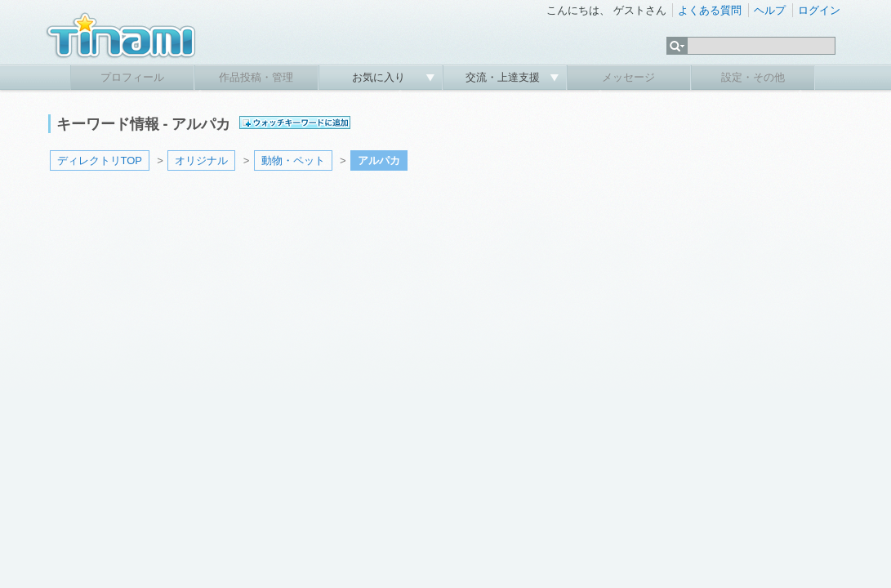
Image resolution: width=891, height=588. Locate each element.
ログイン (819, 10)
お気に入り (380, 77)
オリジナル (201, 160)
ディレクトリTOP (100, 160)
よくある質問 (710, 10)
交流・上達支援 (504, 77)
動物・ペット (293, 160)
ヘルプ (770, 10)
